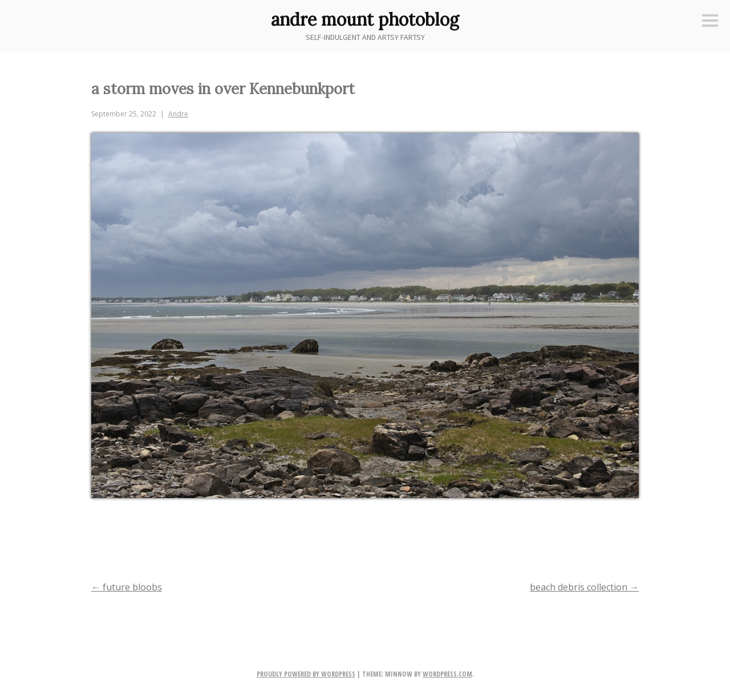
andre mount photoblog (365, 19)
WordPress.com (447, 674)
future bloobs (127, 587)
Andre (178, 114)
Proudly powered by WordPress (306, 674)
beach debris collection (584, 587)
